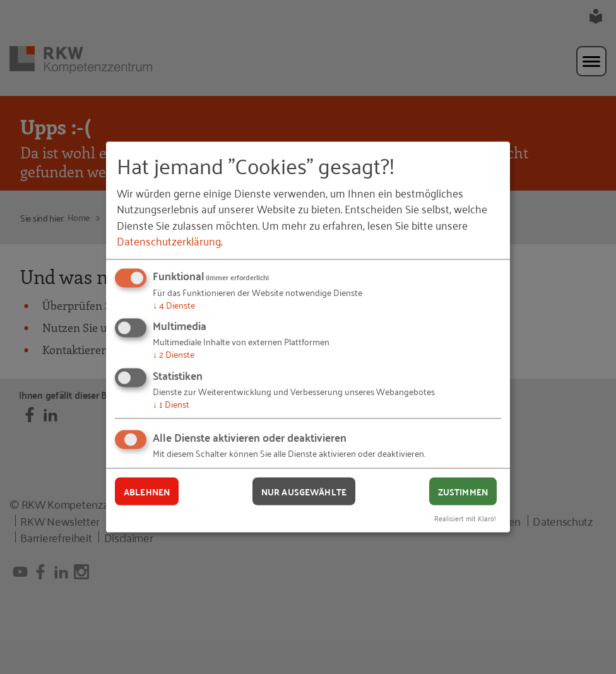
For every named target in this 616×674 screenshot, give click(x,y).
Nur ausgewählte (304, 491)
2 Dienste (174, 354)
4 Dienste (174, 304)
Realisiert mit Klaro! (465, 518)
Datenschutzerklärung (169, 240)
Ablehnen (147, 491)
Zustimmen (463, 491)
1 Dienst (171, 403)
